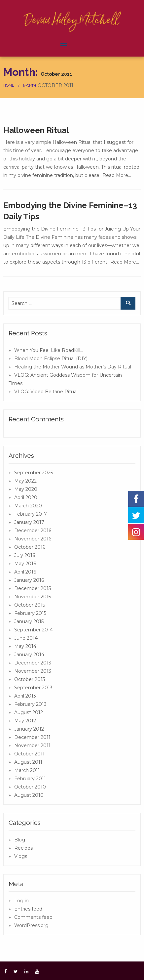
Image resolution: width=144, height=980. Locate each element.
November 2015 (33, 597)
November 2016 (33, 539)
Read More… (117, 175)
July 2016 (25, 555)
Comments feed (33, 917)
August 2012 (29, 712)
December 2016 (33, 531)
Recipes (23, 848)
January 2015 (29, 621)
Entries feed (28, 909)
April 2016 (25, 572)
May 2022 (25, 481)
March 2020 (28, 506)
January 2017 (29, 522)
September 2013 (33, 688)
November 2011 (32, 746)
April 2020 (26, 497)
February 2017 (31, 514)
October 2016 (30, 547)
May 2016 (25, 564)
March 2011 (27, 770)
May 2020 (26, 489)
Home (9, 85)
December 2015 (33, 588)
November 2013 (33, 671)
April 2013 (25, 696)
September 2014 (34, 630)
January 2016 (29, 580)
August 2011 (28, 762)
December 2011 (32, 737)
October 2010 (30, 787)
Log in (21, 901)
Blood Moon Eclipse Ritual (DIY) (51, 359)
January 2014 (29, 655)
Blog (20, 840)
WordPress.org (31, 925)
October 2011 (29, 754)
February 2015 (30, 613)
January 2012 (29, 729)
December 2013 (33, 663)
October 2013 (30, 679)
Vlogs (21, 856)
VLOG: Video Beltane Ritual (46, 392)
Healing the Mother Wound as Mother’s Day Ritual (73, 367)
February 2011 (30, 779)
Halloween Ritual (36, 130)
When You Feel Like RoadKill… (49, 350)
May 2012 (25, 721)
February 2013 (30, 704)
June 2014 (26, 638)
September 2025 (34, 473)
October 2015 (30, 605)
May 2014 (25, 646)
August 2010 (29, 795)
